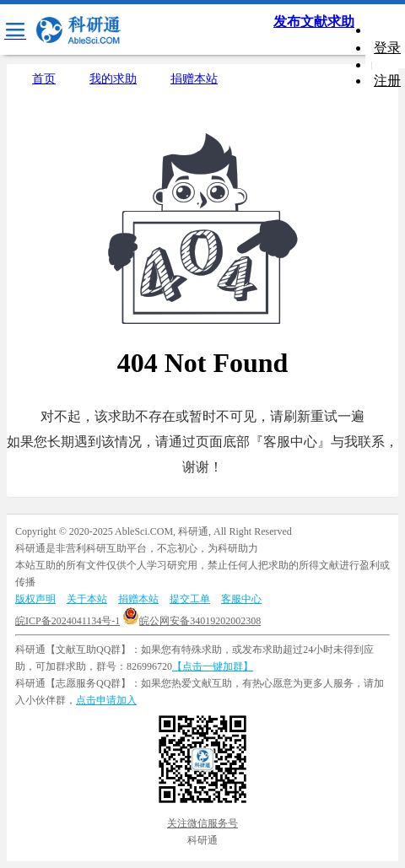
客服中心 (241, 599)
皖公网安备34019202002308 (192, 621)
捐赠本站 (194, 79)
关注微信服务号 (202, 823)
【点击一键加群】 (213, 666)
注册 (387, 81)
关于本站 (87, 599)
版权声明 (35, 599)
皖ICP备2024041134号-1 (67, 621)
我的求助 (113, 79)
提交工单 (190, 599)
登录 (387, 48)
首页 (44, 79)
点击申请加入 (106, 700)
